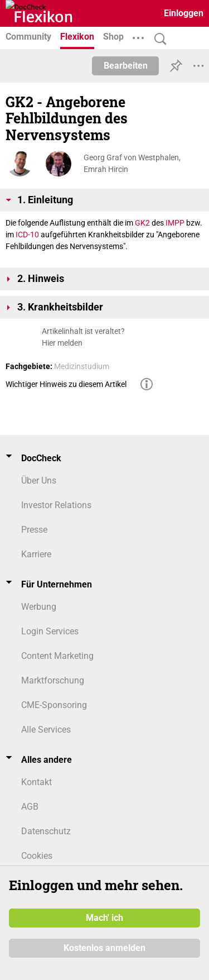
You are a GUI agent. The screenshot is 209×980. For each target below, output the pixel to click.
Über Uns (39, 481)
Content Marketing (57, 656)
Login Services (50, 631)
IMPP (175, 223)
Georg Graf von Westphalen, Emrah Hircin (132, 163)
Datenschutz (46, 831)
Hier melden (62, 343)
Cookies (37, 856)
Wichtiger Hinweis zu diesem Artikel (66, 384)
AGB (30, 807)
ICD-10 (27, 235)
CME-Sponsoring (54, 705)
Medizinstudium (82, 366)
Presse (34, 530)
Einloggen (184, 13)
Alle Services (46, 730)
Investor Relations (56, 505)
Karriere (36, 554)
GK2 (142, 223)
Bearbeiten (126, 66)
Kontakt (37, 782)
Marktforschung (53, 680)
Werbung (39, 607)
